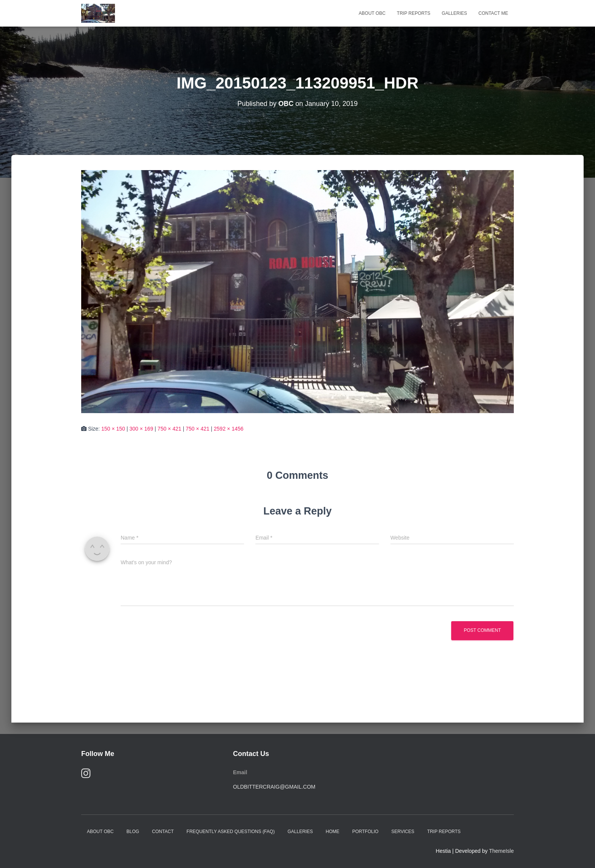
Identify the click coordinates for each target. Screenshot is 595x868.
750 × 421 (169, 429)
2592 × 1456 (228, 429)
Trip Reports (414, 13)
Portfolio (365, 832)
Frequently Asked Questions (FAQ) (231, 832)
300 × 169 (141, 429)
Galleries (454, 13)
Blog (133, 832)
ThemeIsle (501, 851)
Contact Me (493, 13)
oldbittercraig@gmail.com (274, 787)
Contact (163, 832)
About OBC (372, 13)
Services (403, 832)
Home (332, 832)
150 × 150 (113, 429)
